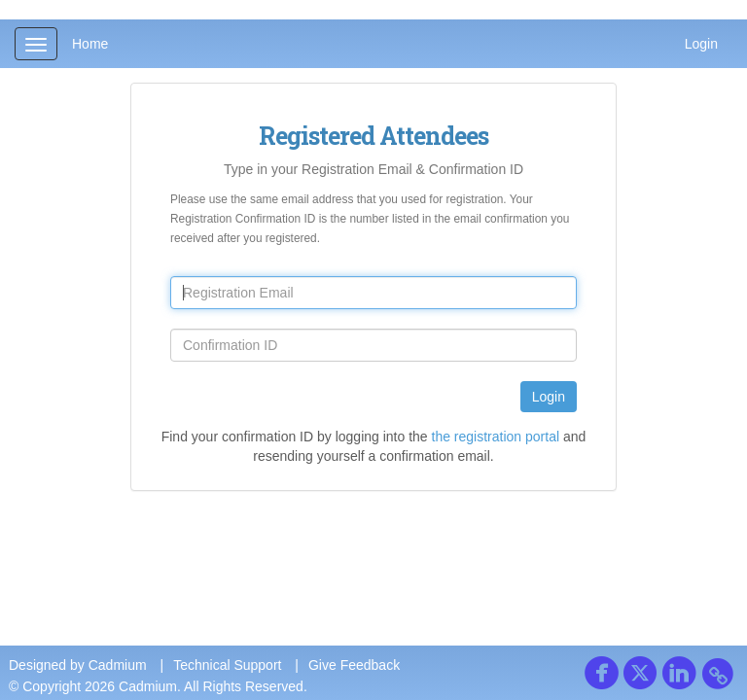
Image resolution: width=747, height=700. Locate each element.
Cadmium (118, 665)
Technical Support (227, 665)
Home (90, 44)
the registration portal (496, 437)
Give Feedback (354, 665)
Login (701, 44)
